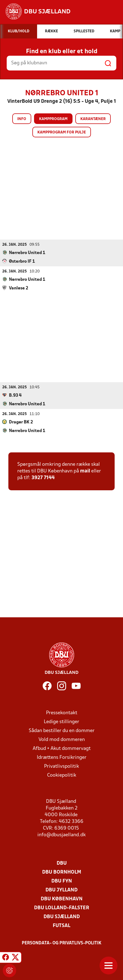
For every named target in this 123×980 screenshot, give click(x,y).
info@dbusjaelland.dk (61, 835)
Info (22, 119)
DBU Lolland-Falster (62, 908)
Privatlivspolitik (61, 766)
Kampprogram (53, 119)
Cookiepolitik (62, 775)
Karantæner (93, 119)
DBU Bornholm (62, 872)
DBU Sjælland (62, 917)
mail (85, 471)
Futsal (61, 926)
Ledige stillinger (61, 722)
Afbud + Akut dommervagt (62, 748)
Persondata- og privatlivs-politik (62, 943)
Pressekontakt (62, 713)
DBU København (62, 899)
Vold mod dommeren (62, 739)
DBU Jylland (61, 890)
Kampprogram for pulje (62, 132)
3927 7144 (43, 478)
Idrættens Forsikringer (62, 757)
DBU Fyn (62, 881)
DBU (62, 863)
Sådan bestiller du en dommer (62, 731)
